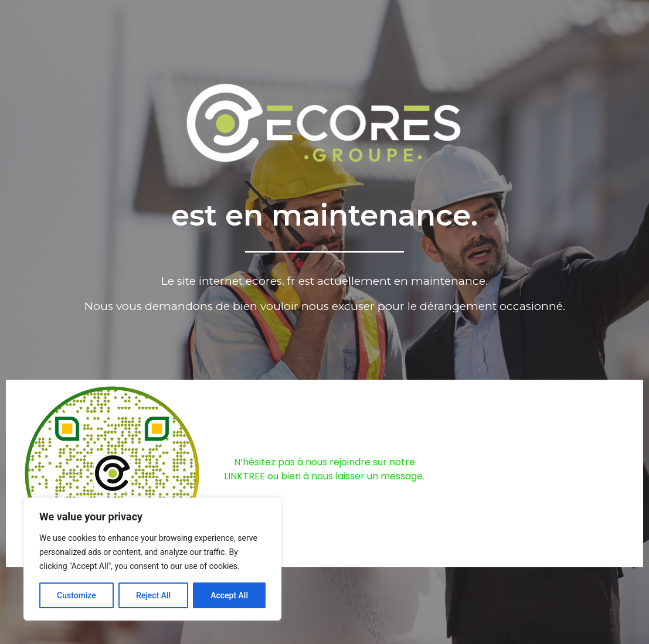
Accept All (229, 595)
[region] (152, 559)
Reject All (153, 595)
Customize (77, 595)
